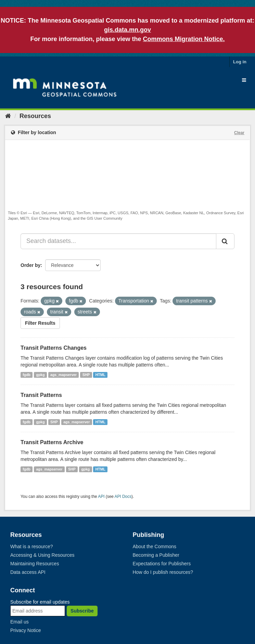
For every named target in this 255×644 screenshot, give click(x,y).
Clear (239, 133)
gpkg (41, 375)
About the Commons (155, 546)
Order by (30, 265)
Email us (20, 622)
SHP (86, 375)
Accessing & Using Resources (42, 555)
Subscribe (82, 611)
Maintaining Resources (35, 564)
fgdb (27, 375)
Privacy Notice (25, 630)
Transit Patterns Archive (52, 442)
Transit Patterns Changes (54, 348)
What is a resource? (32, 546)
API (101, 497)
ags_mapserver (63, 375)
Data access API (28, 572)
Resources (35, 116)
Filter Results (40, 323)
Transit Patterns (41, 395)
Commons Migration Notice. (184, 39)
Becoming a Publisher (156, 555)
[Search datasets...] (118, 241)
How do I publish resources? (163, 572)
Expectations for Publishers (162, 564)
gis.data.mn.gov (127, 30)
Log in (240, 62)
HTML (100, 375)
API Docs (123, 497)
